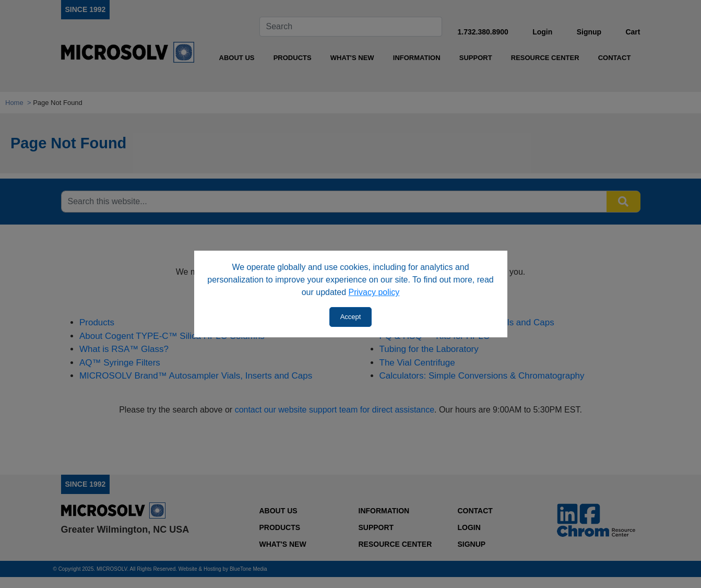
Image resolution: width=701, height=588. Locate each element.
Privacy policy (374, 292)
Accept (351, 317)
